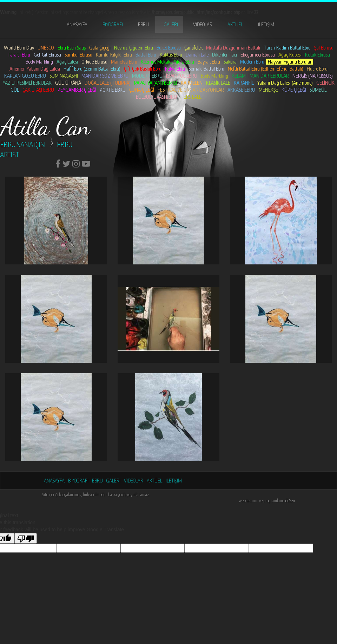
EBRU (143, 24)
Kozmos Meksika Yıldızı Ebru (167, 62)
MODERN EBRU (147, 76)
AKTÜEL (235, 24)
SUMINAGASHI (64, 76)
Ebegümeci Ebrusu (258, 55)
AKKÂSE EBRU (241, 90)
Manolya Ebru (124, 62)
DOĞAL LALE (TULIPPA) (108, 83)
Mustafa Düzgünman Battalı (233, 48)
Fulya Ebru (175, 69)
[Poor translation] (26, 538)
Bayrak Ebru (209, 62)
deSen (290, 501)
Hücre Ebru (317, 69)
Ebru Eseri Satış (72, 48)
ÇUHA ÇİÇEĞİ (142, 90)
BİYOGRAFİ (113, 24)
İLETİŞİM (266, 24)
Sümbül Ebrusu (78, 55)
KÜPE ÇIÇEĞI (294, 90)
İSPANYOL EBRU (182, 76)
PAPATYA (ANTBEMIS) (156, 83)
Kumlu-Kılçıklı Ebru (114, 55)
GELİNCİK (325, 83)
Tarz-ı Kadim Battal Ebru (287, 48)
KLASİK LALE (218, 83)
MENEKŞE (268, 90)
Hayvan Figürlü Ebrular (290, 62)
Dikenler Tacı (224, 55)
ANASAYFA (77, 24)
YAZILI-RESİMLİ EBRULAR (27, 83)
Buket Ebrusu (169, 48)
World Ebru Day (19, 48)
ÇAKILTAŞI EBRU (38, 90)
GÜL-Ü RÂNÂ (68, 83)
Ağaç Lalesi (67, 62)
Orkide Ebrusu (94, 62)
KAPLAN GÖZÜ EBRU (25, 76)
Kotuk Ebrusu (318, 55)
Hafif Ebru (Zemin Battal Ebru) (92, 69)
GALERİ (171, 24)
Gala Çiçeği (100, 48)
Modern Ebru (252, 62)
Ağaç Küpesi (290, 55)
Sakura (230, 62)
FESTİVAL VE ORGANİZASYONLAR (191, 90)
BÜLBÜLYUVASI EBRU (156, 97)
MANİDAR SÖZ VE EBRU (105, 76)
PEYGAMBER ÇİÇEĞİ (77, 90)
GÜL (15, 90)
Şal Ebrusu (324, 48)
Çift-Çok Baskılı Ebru (143, 69)
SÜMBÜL (318, 90)
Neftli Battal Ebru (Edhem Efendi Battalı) (266, 69)
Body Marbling (39, 62)
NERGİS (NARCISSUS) (313, 76)
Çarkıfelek (193, 48)
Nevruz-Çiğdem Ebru (134, 48)
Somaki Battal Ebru (206, 69)
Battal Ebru (146, 55)
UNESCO (46, 48)
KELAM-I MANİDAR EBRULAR (260, 76)
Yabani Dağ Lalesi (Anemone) (285, 83)
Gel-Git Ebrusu (47, 55)
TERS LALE (191, 97)
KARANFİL (244, 83)
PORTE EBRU (113, 90)
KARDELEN (192, 83)
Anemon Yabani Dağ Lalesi (35, 69)
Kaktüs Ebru (171, 55)
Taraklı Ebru (19, 55)
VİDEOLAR (203, 24)
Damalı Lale (197, 55)
